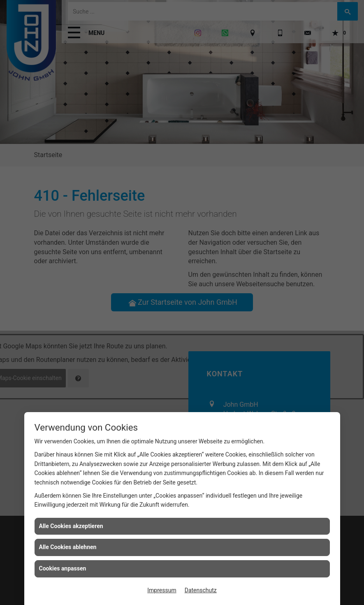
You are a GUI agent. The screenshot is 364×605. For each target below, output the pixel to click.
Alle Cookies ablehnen (68, 547)
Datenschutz (201, 590)
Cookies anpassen (63, 568)
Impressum (162, 590)
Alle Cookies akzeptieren (71, 526)
